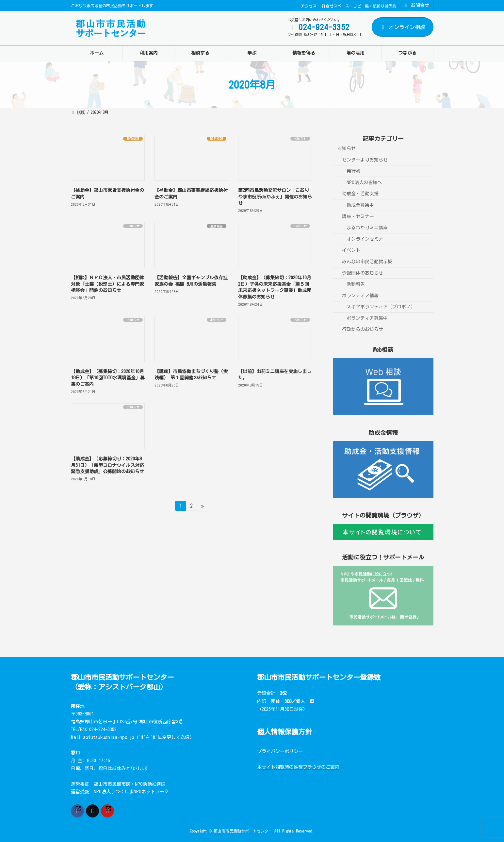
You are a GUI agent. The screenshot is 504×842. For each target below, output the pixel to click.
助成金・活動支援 (360, 194)
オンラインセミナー (367, 239)
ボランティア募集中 (367, 318)
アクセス (309, 6)
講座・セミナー (358, 216)
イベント (351, 250)
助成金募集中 (360, 205)
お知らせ (347, 148)
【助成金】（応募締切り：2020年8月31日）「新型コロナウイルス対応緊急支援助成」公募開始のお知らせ (107, 465)
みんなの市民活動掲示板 (367, 262)
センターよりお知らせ (365, 160)
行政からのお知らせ (363, 329)
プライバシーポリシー (280, 751)
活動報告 (356, 284)
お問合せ (416, 5)
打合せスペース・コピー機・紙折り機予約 (359, 6)
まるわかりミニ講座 (367, 228)
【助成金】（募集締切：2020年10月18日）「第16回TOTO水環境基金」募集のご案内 (108, 378)
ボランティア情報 (360, 296)
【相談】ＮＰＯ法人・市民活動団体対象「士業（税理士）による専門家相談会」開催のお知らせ (107, 284)
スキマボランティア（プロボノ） (381, 307)
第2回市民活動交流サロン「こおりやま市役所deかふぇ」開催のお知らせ (275, 197)
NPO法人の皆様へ (364, 182)
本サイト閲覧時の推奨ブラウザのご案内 (298, 767)
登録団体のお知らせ (363, 273)
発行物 (353, 171)
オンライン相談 (403, 27)
